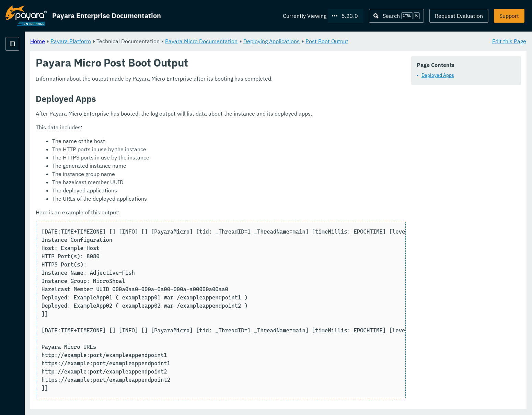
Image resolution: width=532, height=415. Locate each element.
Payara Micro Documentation (287, 41)
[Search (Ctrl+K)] (396, 16)
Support (509, 16)
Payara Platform (156, 41)
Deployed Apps (438, 75)
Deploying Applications (357, 41)
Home (123, 41)
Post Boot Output (412, 41)
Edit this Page (509, 41)
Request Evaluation (459, 16)
